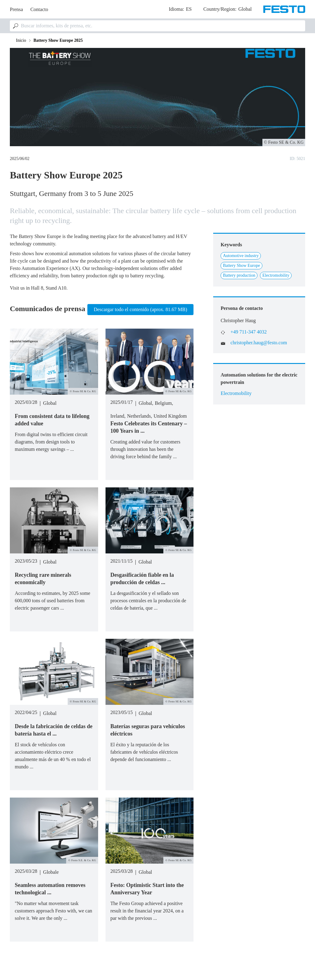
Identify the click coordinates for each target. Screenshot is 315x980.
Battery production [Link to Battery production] (239, 275)
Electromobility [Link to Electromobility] (276, 275)
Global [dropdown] (245, 9)
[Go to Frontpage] (284, 9)
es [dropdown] (189, 9)
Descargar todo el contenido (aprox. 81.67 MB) (141, 309)
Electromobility (236, 393)
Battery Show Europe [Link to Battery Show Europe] (242, 265)
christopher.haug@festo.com (259, 343)
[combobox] (157, 26)
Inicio (21, 40)
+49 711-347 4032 (249, 332)
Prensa (16, 9)
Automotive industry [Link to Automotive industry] (241, 256)
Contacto (39, 9)
